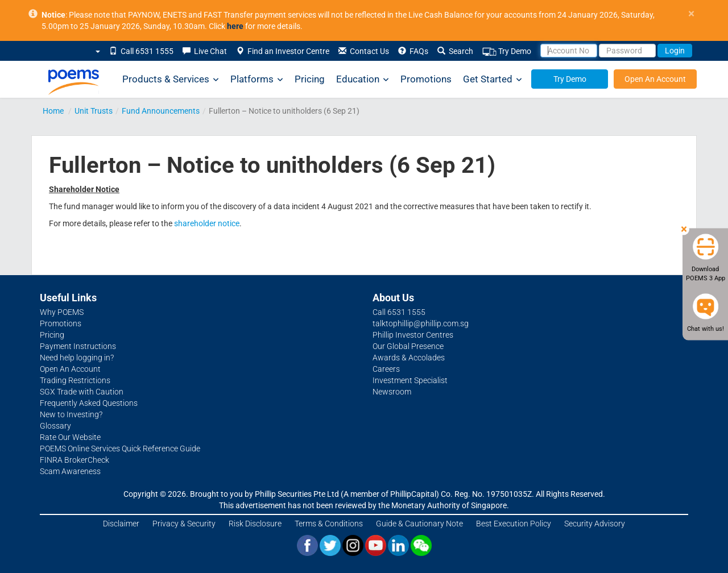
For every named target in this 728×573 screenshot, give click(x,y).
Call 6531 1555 (141, 51)
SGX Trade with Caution (82, 392)
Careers (386, 369)
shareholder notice (207, 223)
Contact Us (364, 51)
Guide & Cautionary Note (419, 524)
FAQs (413, 51)
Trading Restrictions (75, 380)
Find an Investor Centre (283, 51)
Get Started (493, 79)
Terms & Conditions (329, 524)
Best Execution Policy (514, 524)
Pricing (310, 79)
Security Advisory (595, 524)
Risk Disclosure (255, 524)
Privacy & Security (184, 524)
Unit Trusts (94, 111)
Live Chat (205, 51)
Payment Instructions (78, 346)
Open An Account (655, 79)
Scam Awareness (70, 471)
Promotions (426, 79)
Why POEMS (62, 312)
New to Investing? (71, 414)
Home (53, 111)
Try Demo (507, 51)
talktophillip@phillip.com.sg (421, 323)
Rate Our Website (70, 437)
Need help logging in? (77, 358)
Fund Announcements (161, 111)
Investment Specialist (410, 380)
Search (455, 51)
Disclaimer (121, 524)
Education (363, 79)
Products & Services (171, 79)
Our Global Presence (408, 346)
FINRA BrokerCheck (75, 460)
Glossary (55, 426)
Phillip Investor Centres (413, 335)
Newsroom (392, 392)
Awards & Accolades (409, 358)
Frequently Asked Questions (89, 403)
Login (675, 51)
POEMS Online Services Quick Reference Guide (120, 449)
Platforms (257, 79)
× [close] (691, 14)
